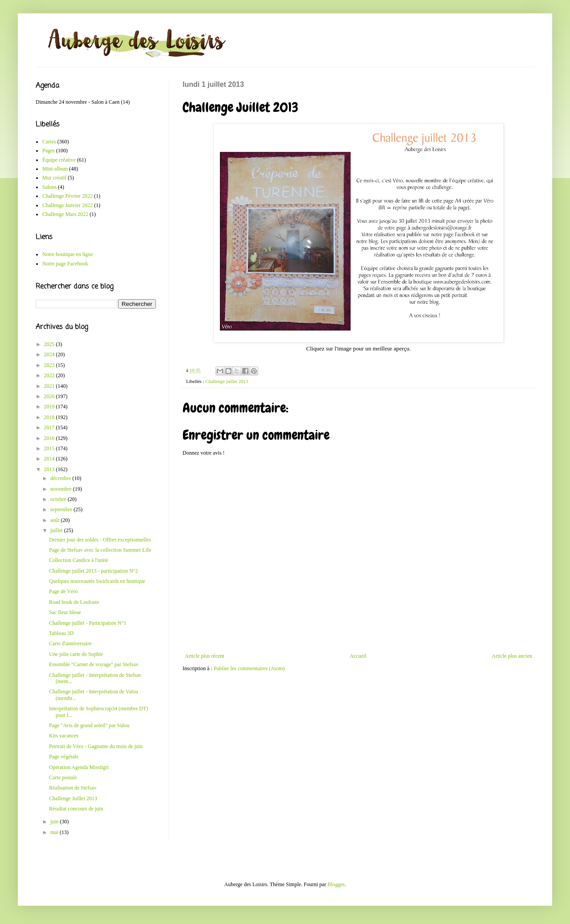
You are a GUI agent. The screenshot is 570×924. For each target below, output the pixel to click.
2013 (50, 469)
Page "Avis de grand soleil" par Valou (89, 725)
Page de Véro (63, 591)
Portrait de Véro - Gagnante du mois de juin (96, 746)
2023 (50, 365)
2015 (50, 448)
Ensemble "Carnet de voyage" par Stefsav (94, 664)
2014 (50, 459)
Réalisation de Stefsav (73, 788)
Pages (49, 151)
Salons (49, 187)
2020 (50, 396)
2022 (50, 375)
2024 (50, 354)
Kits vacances (64, 736)
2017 (50, 427)
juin (55, 822)
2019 (50, 407)
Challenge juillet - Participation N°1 (88, 623)
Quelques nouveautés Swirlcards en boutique (97, 581)
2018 (50, 417)
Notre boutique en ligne (68, 254)
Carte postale (63, 777)
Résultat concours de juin (76, 809)
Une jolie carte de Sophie (76, 654)
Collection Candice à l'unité (79, 560)
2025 (50, 344)
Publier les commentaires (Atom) (249, 668)
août (56, 520)
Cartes (49, 142)
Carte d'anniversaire (70, 643)
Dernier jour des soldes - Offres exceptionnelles (100, 540)
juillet (57, 530)
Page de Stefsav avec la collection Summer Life (100, 550)
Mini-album (55, 169)
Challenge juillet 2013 (227, 381)
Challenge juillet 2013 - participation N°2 (94, 571)
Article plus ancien (512, 656)
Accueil (358, 656)
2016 (50, 438)
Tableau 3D (61, 633)
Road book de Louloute (74, 602)
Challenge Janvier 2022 (67, 205)
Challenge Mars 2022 (65, 214)
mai (55, 832)
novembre (62, 489)
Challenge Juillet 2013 (73, 798)
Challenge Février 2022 (67, 196)
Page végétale (64, 757)
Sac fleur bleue (65, 612)
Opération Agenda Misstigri (79, 767)
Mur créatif (54, 178)
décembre (61, 478)
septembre (62, 509)
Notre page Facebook (65, 264)
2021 (50, 386)
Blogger (336, 884)
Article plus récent (205, 656)
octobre (59, 499)
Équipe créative (59, 160)
